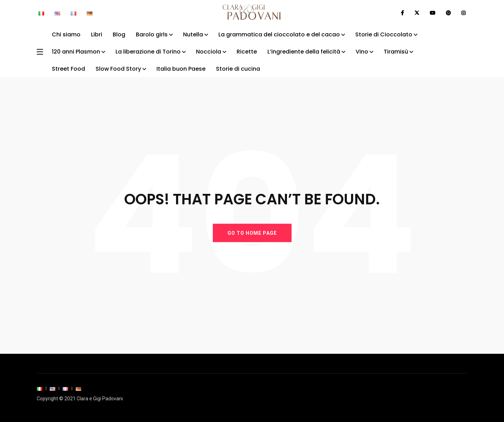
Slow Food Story (118, 69)
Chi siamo (66, 34)
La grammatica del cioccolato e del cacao (279, 34)
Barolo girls (152, 34)
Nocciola (209, 52)
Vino (362, 52)
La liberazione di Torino (148, 52)
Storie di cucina (238, 69)
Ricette (247, 52)
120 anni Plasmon (76, 52)
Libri (97, 34)
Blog (119, 34)
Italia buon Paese (181, 69)
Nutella (193, 34)
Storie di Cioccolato (384, 34)
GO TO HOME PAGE (252, 233)
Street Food (68, 69)
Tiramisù (396, 52)
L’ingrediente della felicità (304, 52)
